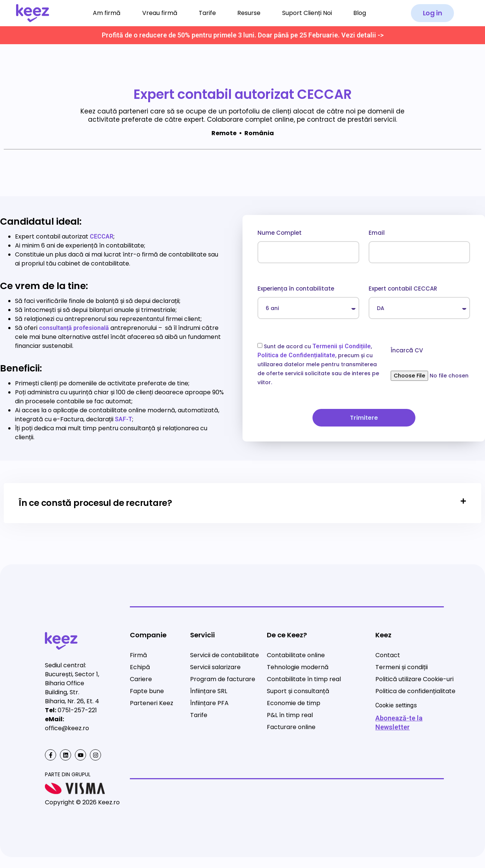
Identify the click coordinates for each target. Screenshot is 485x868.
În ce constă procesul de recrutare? (95, 503)
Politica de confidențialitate (415, 691)
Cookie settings (396, 705)
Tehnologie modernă (298, 667)
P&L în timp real (290, 715)
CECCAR (102, 236)
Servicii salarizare (215, 667)
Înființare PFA (209, 703)
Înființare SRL (209, 691)
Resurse (249, 13)
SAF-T (123, 419)
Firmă (138, 655)
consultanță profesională (74, 328)
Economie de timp (294, 703)
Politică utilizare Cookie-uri (414, 679)
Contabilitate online (296, 655)
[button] (433, 13)
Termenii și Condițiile (342, 346)
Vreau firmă (160, 13)
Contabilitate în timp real (304, 679)
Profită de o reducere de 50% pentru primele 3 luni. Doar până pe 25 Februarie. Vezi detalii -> (243, 35)
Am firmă (107, 13)
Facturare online (291, 727)
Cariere (141, 679)
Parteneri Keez (152, 703)
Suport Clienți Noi (307, 13)
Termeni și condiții (402, 667)
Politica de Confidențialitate (296, 355)
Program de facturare (223, 679)
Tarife (207, 13)
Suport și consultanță (298, 691)
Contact (388, 655)
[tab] (242, 503)
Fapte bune (147, 691)
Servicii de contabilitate (225, 655)
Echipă (140, 667)
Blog (360, 13)
